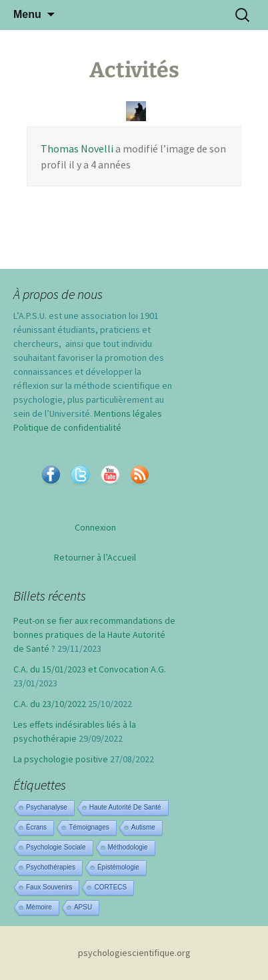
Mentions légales (128, 413)
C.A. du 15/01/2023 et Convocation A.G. (90, 669)
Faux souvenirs (49, 887)
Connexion (95, 527)
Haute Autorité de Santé (125, 807)
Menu (27, 14)
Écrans (36, 827)
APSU (83, 907)
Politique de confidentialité (67, 427)
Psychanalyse (47, 807)
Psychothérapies (51, 867)
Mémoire (39, 907)
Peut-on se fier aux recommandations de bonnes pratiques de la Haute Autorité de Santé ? (94, 634)
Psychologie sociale (56, 847)
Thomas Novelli (77, 148)
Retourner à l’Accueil (95, 557)
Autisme (143, 827)
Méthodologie (128, 847)
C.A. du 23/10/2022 (50, 704)
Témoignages (89, 827)
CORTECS (110, 887)
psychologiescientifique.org (134, 953)
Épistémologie (118, 867)
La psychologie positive (61, 759)
